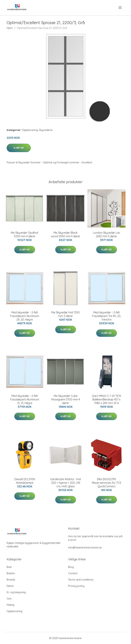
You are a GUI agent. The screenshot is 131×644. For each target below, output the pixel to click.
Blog (71, 567)
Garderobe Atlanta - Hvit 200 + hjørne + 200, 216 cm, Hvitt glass (66, 483)
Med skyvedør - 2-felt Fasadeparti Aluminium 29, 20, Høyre (25, 316)
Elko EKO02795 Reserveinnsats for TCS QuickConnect (107, 483)
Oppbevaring (30, 130)
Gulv (9, 599)
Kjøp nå (19, 148)
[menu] (120, 8)
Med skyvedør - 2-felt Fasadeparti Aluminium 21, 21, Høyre (25, 399)
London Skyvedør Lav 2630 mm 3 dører (107, 234)
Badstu (11, 573)
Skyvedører (46, 130)
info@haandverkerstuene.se (85, 547)
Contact (73, 573)
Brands (11, 580)
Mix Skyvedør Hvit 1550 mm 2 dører (65, 314)
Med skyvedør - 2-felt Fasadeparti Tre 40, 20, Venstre (107, 316)
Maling (10, 605)
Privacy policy (76, 586)
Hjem (10, 28)
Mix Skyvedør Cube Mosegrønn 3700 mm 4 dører (66, 399)
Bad (9, 567)
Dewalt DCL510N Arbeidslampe (25, 481)
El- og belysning (16, 592)
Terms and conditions (81, 580)
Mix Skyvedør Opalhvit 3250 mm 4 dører (25, 234)
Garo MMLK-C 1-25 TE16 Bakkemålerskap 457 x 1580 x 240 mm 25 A (106, 399)
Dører (10, 586)
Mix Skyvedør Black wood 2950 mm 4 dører (65, 234)
